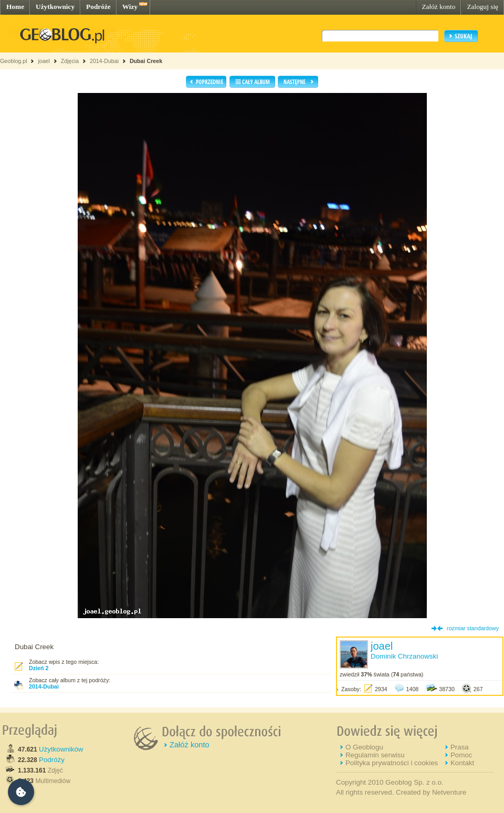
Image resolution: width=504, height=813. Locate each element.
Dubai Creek (146, 61)
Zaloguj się (482, 7)
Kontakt (462, 763)
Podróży (52, 760)
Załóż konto (438, 7)
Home (15, 7)
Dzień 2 (39, 668)
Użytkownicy (55, 7)
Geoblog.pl (14, 61)
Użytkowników (61, 749)
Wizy (130, 7)
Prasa (460, 747)
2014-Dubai (104, 61)
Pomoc (461, 755)
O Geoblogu (364, 747)
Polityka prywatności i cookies (392, 763)
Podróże (98, 7)
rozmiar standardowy (473, 628)
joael (44, 61)
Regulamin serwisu (375, 755)
